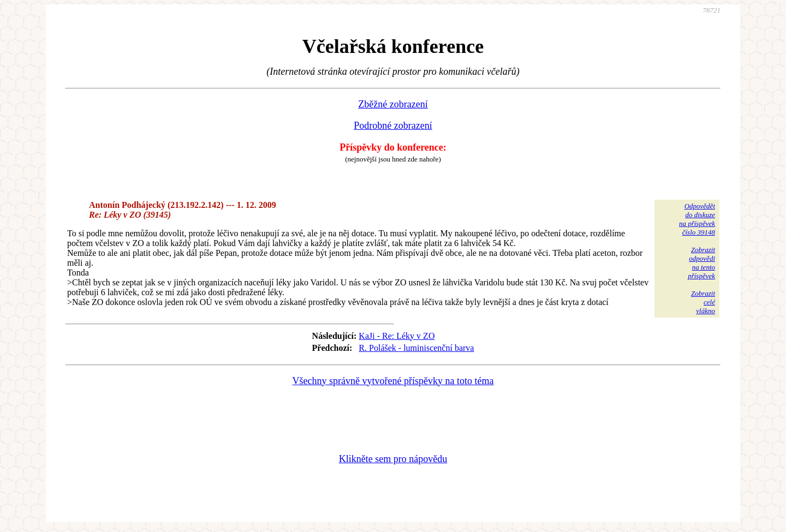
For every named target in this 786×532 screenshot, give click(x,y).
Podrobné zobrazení (393, 125)
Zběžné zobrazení (393, 104)
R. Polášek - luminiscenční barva (416, 348)
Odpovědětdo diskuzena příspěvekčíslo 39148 (697, 219)
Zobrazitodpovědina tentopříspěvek (701, 263)
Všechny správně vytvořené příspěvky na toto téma (393, 381)
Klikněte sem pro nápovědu (393, 459)
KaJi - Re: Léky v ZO (397, 336)
